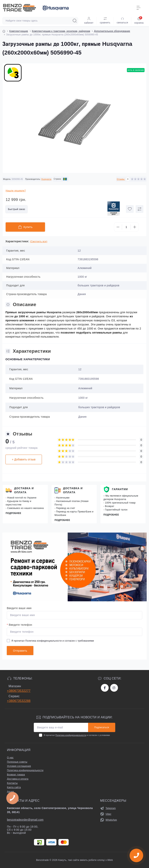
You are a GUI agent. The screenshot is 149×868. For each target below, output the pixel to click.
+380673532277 (19, 691)
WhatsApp (111, 820)
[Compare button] (139, 209)
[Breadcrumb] (4, 31)
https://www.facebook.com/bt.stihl (105, 688)
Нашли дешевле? (16, 191)
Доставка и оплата (24, 490)
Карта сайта (14, 787)
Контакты (12, 783)
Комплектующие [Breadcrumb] (19, 31)
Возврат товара (16, 775)
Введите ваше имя (19, 608)
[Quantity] (126, 227)
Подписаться (102, 727)
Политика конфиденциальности (43, 641)
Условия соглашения (19, 766)
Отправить (20, 651)
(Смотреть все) (39, 242)
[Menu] (139, 8)
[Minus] (118, 227)
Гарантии (120, 489)
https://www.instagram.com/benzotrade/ (114, 688)
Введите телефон (19, 625)
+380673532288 (19, 701)
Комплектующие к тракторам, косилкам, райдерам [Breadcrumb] (61, 31)
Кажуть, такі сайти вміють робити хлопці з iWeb (85, 860)
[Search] (75, 21)
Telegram (111, 808)
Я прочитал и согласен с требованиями (53, 641)
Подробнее (13, 513)
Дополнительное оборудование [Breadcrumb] (112, 31)
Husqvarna (46, 179)
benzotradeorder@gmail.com (25, 820)
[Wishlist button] (130, 209)
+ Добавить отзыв (24, 459)
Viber (108, 814)
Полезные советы (17, 762)
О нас (10, 758)
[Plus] (135, 227)
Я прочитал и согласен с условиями (77, 735)
